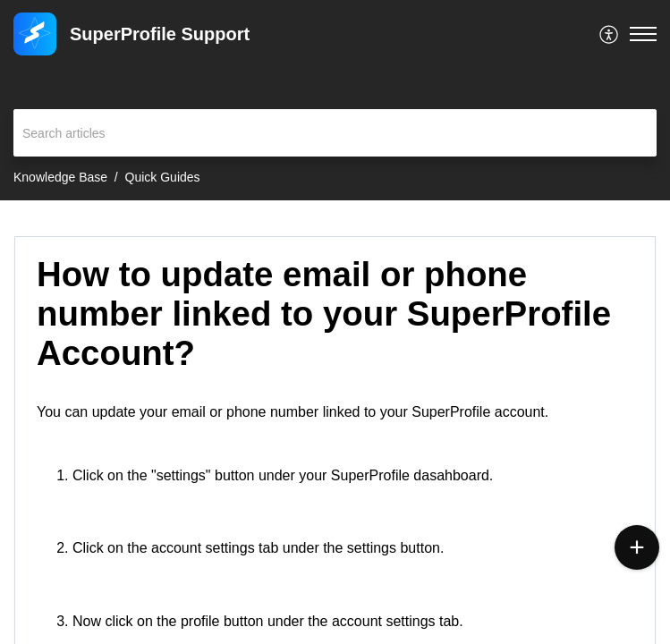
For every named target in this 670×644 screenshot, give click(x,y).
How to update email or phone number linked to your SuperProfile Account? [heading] (324, 314)
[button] (610, 34)
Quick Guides (163, 177)
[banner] (335, 100)
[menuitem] (610, 34)
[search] (335, 133)
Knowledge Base (60, 177)
